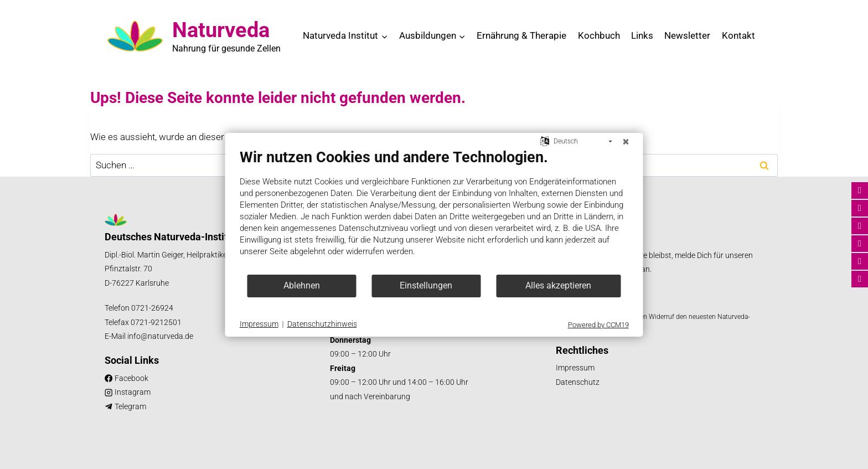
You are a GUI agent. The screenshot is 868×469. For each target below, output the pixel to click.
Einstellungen (426, 285)
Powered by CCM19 (598, 325)
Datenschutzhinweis (322, 324)
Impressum (575, 368)
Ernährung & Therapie (521, 35)
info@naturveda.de (160, 336)
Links (642, 35)
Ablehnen (302, 285)
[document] (434, 211)
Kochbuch (599, 35)
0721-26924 (152, 308)
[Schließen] (626, 142)
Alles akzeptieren (558, 285)
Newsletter (687, 35)
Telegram (130, 407)
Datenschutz (578, 382)
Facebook (131, 378)
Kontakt (738, 35)
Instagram (133, 392)
